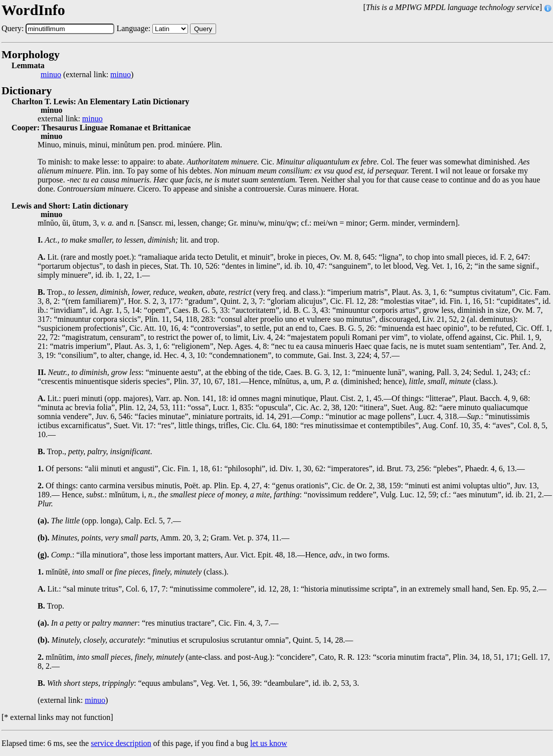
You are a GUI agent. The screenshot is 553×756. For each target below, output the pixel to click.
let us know (269, 743)
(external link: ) (87, 75)
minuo (51, 75)
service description (121, 743)
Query (203, 29)
